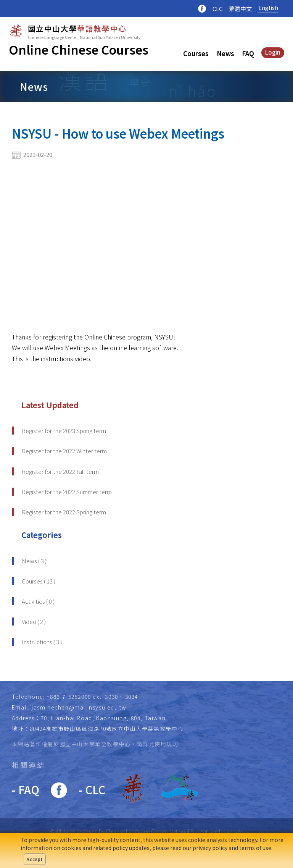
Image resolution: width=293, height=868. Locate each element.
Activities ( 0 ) (38, 601)
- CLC (92, 789)
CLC (217, 9)
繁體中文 (240, 9)
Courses (196, 53)
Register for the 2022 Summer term (67, 492)
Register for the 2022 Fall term (60, 471)
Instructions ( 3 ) (42, 642)
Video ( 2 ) (34, 622)
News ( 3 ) (34, 561)
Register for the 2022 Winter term (64, 451)
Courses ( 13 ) (39, 581)
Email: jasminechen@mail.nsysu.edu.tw (69, 707)
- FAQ (26, 789)
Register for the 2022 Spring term (64, 512)
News (225, 53)
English (268, 7)
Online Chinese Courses (79, 49)
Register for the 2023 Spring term (64, 431)
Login (273, 52)
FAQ (248, 53)
